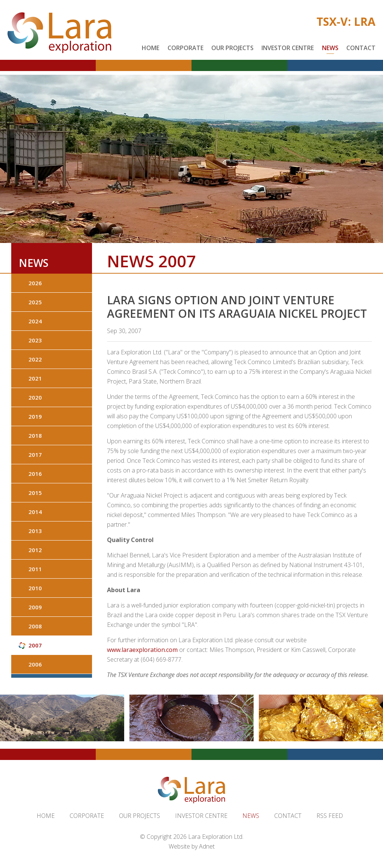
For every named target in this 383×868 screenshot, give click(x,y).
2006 (35, 664)
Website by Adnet (192, 846)
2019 (35, 416)
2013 (35, 531)
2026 (35, 283)
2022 (35, 359)
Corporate (186, 48)
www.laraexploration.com (142, 650)
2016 (35, 474)
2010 (35, 588)
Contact (361, 48)
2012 (35, 550)
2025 (35, 302)
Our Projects (232, 48)
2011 (35, 569)
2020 (35, 397)
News (330, 48)
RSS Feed (330, 816)
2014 (35, 512)
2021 (35, 378)
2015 (35, 493)
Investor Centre (288, 48)
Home (151, 48)
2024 (35, 321)
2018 (35, 435)
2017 (35, 455)
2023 (35, 340)
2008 (35, 626)
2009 (35, 607)
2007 (35, 645)
